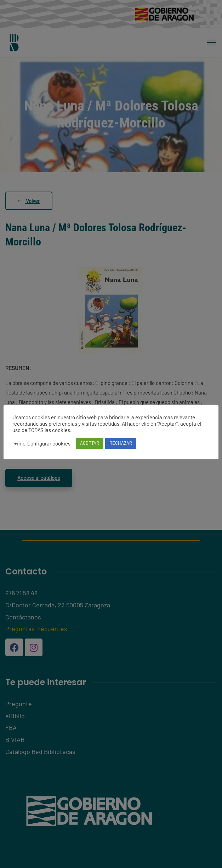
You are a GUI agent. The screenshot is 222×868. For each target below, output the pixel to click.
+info (20, 443)
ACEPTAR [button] (90, 443)
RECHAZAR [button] (121, 443)
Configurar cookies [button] (49, 443)
